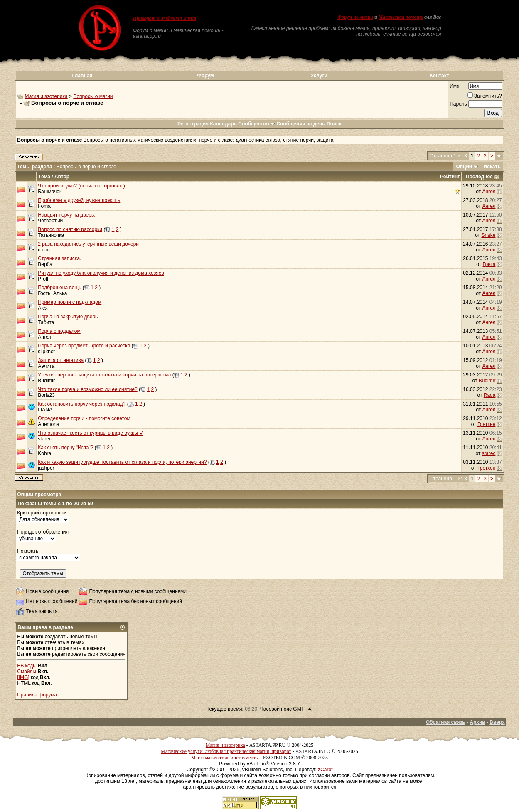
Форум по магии (355, 17)
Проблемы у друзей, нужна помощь (79, 200)
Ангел (489, 192)
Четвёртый (50, 221)
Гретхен (486, 424)
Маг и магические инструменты (225, 758)
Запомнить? (485, 96)
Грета (489, 264)
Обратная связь (446, 722)
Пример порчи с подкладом (70, 302)
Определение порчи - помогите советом (84, 418)
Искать (492, 167)
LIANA (45, 410)
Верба (45, 264)
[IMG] (23, 677)
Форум (206, 76)
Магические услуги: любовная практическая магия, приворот (226, 751)
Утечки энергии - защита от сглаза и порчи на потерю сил (104, 375)
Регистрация (193, 124)
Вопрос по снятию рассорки (70, 229)
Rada (490, 395)
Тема (44, 177)
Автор (62, 177)
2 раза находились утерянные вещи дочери (88, 244)
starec (45, 439)
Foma (44, 206)
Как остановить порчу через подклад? (82, 404)
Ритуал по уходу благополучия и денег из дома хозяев (101, 273)
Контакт (439, 76)
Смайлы (27, 672)
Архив (477, 722)
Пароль (458, 104)
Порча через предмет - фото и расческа (84, 346)
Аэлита (46, 366)
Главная (82, 76)
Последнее (479, 177)
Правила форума (37, 695)
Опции (464, 167)
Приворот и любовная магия (165, 18)
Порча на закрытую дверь (68, 317)
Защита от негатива (61, 360)
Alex (43, 308)
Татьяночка (51, 235)
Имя (454, 86)
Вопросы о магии (93, 96)
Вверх (497, 722)
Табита (46, 322)
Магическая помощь (401, 17)
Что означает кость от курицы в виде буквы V (90, 433)
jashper (46, 468)
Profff (44, 279)
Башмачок (50, 192)
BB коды (27, 666)
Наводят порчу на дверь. (66, 215)
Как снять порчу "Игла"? (65, 448)
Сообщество (257, 124)
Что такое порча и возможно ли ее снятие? (87, 389)
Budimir (46, 381)
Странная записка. (59, 258)
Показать (28, 551)
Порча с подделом (59, 331)
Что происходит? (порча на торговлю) (81, 186)
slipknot (46, 352)
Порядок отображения (43, 532)
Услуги (319, 76)
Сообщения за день (301, 124)
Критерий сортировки (42, 513)
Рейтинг (450, 177)
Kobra (44, 453)
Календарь (223, 124)
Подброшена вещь (59, 288)
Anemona (48, 424)
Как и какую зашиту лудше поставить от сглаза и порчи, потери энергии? (122, 462)
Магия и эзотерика (46, 96)
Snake (488, 235)
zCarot (325, 770)
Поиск (334, 124)
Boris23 (46, 395)
